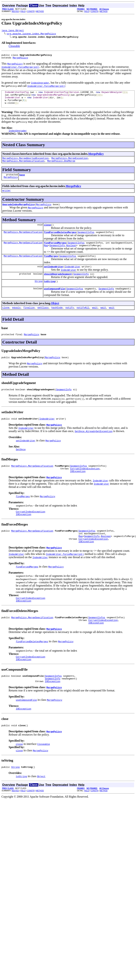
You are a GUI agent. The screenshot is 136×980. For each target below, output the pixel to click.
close (47, 233)
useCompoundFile (54, 301)
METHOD (40, 11)
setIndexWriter (54, 278)
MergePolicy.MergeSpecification (23, 167)
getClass (43, 321)
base (22, 182)
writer (7, 198)
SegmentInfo (57, 256)
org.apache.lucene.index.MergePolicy (32, 34)
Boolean (71, 256)
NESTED (15, 11)
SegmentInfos (86, 241)
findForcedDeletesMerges (60, 241)
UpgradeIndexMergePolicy (18, 212)
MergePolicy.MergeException (70, 164)
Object (55, 316)
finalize (29, 321)
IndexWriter (73, 278)
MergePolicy (20, 59)
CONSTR (31, 11)
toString (49, 294)
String (39, 294)
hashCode (57, 321)
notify (70, 321)
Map (46, 256)
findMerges (51, 267)
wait (95, 321)
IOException (78, 489)
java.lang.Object (13, 31)
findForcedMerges (55, 252)
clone (6, 321)
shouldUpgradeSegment (58, 286)
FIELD (23, 11)
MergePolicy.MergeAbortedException (25, 164)
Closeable (14, 47)
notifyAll (83, 321)
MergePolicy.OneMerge (61, 167)
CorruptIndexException (85, 486)
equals (16, 321)
